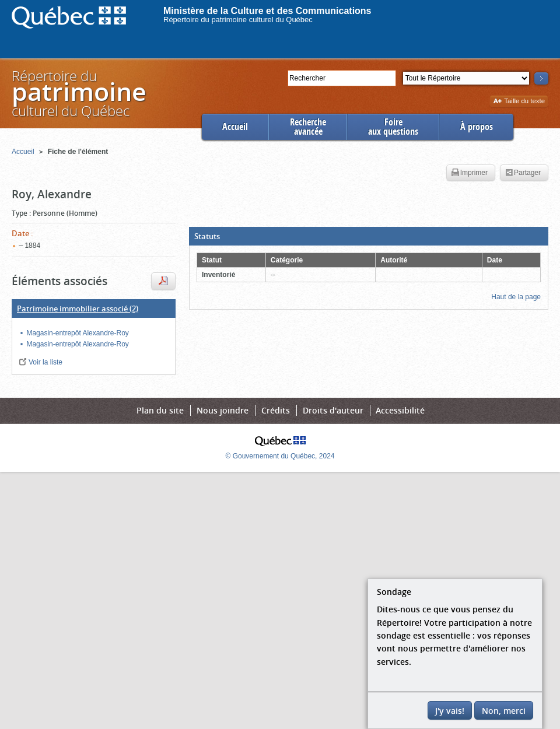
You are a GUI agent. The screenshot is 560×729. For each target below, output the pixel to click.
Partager (523, 173)
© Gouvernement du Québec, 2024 (280, 456)
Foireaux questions (393, 127)
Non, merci (504, 711)
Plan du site (160, 410)
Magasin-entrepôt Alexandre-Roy (77, 333)
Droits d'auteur (333, 410)
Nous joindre (223, 410)
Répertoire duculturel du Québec (78, 93)
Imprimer (470, 173)
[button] (369, 236)
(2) (78, 309)
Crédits (276, 410)
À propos (477, 127)
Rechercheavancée (308, 127)
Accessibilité (400, 410)
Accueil (235, 127)
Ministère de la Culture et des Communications (267, 11)
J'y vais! (450, 711)
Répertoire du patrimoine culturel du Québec (238, 20)
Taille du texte (519, 102)
